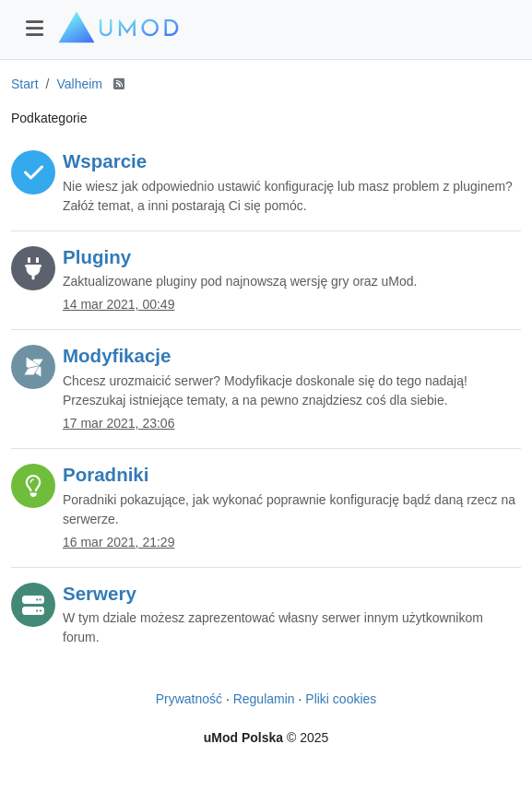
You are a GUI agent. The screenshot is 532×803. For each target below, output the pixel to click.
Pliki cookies (341, 699)
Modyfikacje (117, 355)
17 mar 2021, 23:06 (118, 423)
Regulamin (264, 699)
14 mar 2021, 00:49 (118, 304)
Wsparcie (105, 161)
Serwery (100, 593)
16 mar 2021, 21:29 (118, 542)
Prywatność (189, 699)
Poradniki (106, 474)
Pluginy (97, 257)
